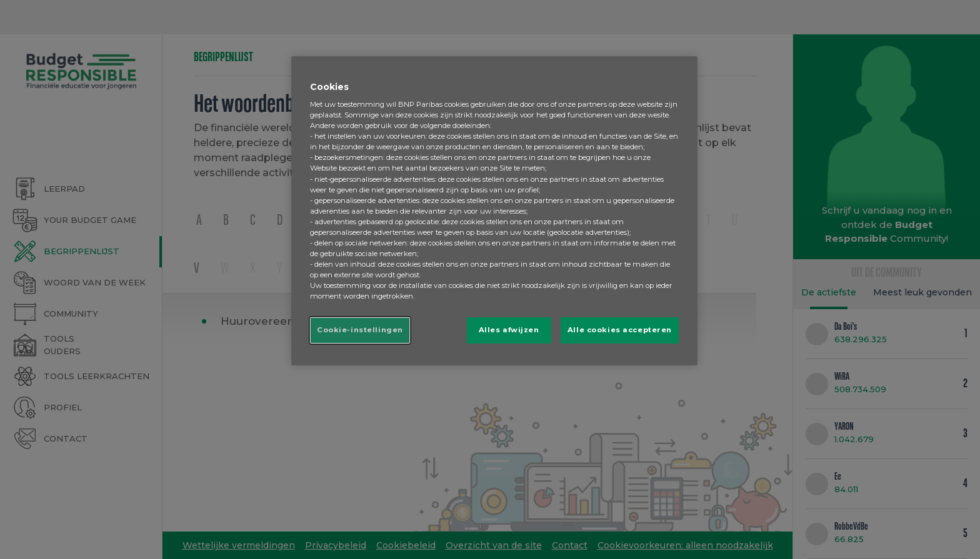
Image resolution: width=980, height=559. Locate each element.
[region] (494, 211)
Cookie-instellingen (360, 330)
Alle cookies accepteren (620, 330)
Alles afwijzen (509, 330)
